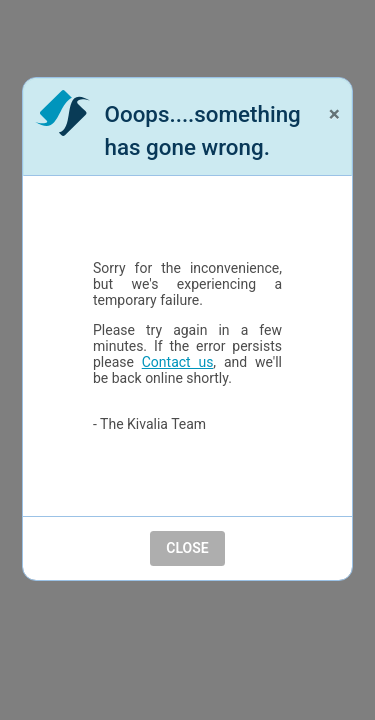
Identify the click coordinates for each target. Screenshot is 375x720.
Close (187, 548)
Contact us (178, 362)
